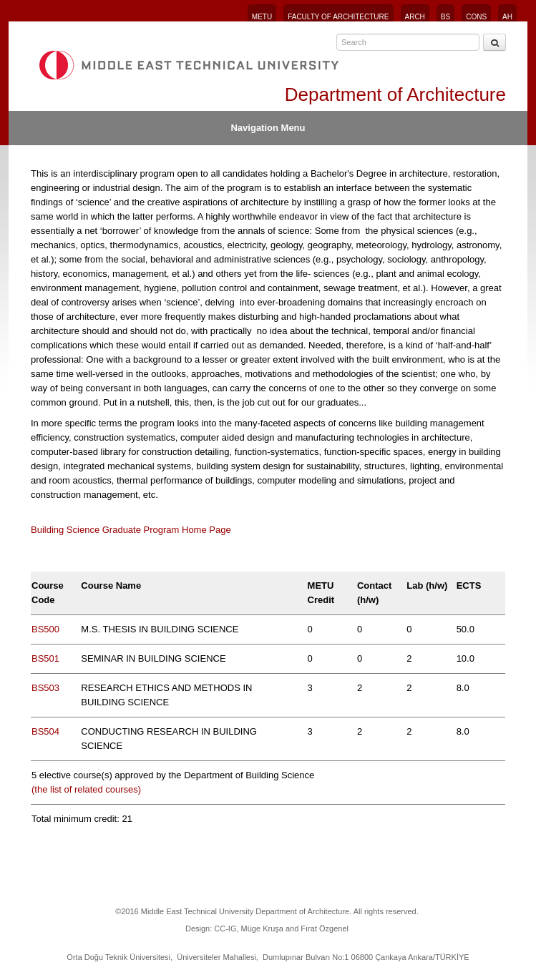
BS (445, 17)
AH (507, 17)
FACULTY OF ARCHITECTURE (338, 17)
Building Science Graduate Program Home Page (131, 530)
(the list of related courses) (88, 789)
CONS (476, 17)
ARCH (415, 17)
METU (262, 17)
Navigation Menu (268, 128)
